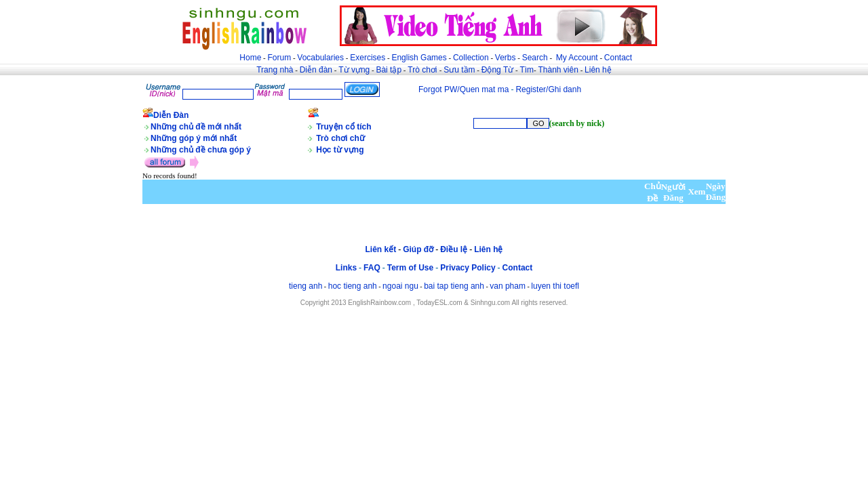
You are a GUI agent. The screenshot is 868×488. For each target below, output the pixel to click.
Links (346, 268)
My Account (577, 58)
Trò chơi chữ (340, 138)
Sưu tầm (459, 70)
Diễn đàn (316, 70)
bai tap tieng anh (454, 286)
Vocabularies (320, 58)
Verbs (506, 58)
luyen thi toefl (555, 286)
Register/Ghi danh (548, 89)
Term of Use (410, 268)
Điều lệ (454, 249)
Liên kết (380, 249)
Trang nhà (275, 70)
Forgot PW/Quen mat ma (463, 89)
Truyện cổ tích (343, 127)
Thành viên (558, 70)
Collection (471, 58)
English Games (419, 58)
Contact (618, 58)
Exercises (368, 58)
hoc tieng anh (353, 286)
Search (535, 58)
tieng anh (305, 286)
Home (250, 58)
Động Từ (497, 70)
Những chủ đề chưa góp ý (201, 150)
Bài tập (389, 70)
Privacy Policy (468, 268)
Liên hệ (598, 70)
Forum (279, 58)
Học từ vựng (340, 150)
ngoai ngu (400, 286)
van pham (508, 286)
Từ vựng (354, 70)
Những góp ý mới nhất (194, 138)
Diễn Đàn (171, 115)
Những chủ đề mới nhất (196, 127)
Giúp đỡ (418, 249)
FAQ (372, 268)
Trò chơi (423, 70)
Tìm (527, 70)
